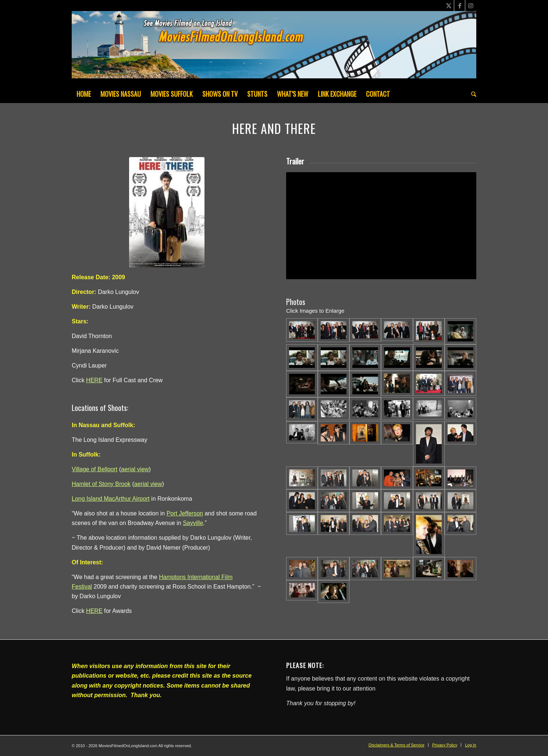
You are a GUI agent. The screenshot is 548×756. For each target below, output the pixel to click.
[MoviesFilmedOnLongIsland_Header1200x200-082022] (274, 48)
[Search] (471, 94)
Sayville (193, 523)
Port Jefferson (185, 513)
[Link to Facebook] (460, 6)
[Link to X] (449, 6)
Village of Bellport (95, 469)
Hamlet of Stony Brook (101, 484)
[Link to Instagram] (471, 6)
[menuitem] (84, 94)
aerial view (135, 469)
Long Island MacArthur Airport (111, 499)
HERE (94, 380)
